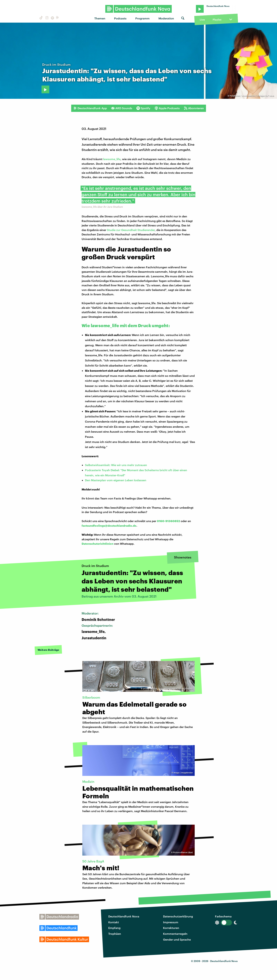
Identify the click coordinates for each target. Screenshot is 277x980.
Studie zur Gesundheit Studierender (131, 230)
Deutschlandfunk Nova (124, 916)
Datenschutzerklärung (178, 916)
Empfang (114, 928)
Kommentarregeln (175, 934)
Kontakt (114, 922)
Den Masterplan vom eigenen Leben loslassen (116, 480)
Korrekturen (171, 928)
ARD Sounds (122, 108)
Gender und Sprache (177, 939)
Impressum (171, 922)
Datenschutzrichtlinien (98, 544)
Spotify (143, 108)
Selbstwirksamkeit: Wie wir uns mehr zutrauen (116, 465)
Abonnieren (194, 108)
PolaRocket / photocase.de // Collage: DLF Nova (252, 96)
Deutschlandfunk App (90, 108)
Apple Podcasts (167, 108)
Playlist (217, 20)
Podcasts (120, 18)
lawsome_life (112, 159)
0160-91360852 (168, 521)
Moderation (166, 18)
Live (202, 20)
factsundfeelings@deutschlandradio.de (109, 526)
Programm (142, 18)
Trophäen (115, 934)
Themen (100, 18)
